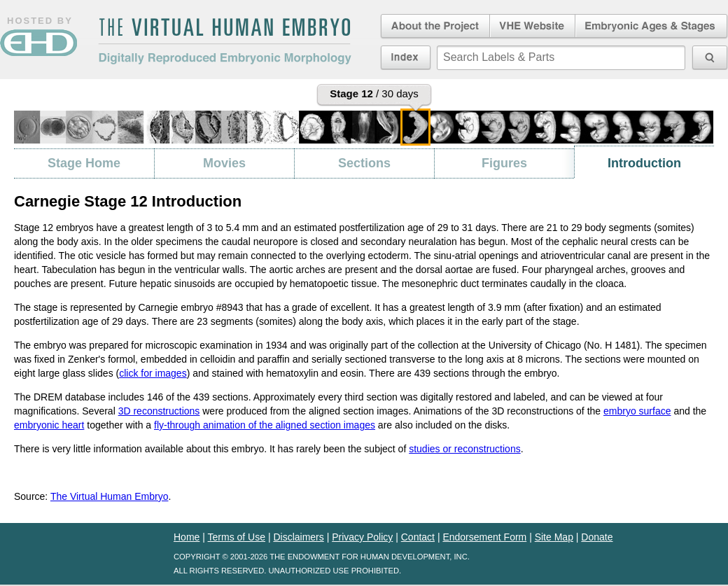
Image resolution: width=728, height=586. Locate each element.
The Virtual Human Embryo (110, 496)
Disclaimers (298, 537)
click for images (153, 373)
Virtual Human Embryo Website (532, 27)
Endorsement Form (484, 537)
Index (406, 57)
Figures (504, 163)
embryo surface (637, 411)
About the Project (434, 27)
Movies (224, 163)
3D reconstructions (159, 411)
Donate (597, 537)
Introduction (644, 163)
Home (187, 537)
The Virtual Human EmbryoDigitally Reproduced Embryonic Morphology (225, 41)
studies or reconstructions (465, 449)
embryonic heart (49, 425)
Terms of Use (237, 537)
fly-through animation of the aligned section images (265, 425)
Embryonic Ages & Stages (652, 27)
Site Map (554, 537)
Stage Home (84, 163)
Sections (364, 163)
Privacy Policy (362, 537)
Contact (418, 537)
